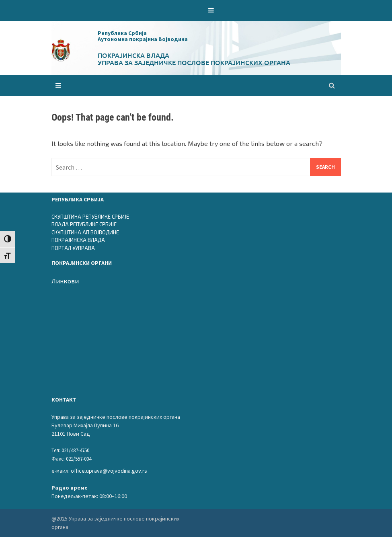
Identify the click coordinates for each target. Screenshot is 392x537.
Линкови (65, 281)
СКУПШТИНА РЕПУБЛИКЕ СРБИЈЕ (90, 217)
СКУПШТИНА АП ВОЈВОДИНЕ (85, 232)
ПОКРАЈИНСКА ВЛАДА (78, 240)
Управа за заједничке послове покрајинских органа (194, 62)
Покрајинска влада (133, 55)
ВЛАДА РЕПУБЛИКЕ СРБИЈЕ (84, 224)
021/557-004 (79, 459)
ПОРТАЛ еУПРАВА (73, 248)
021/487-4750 (75, 450)
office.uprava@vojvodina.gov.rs (109, 471)
